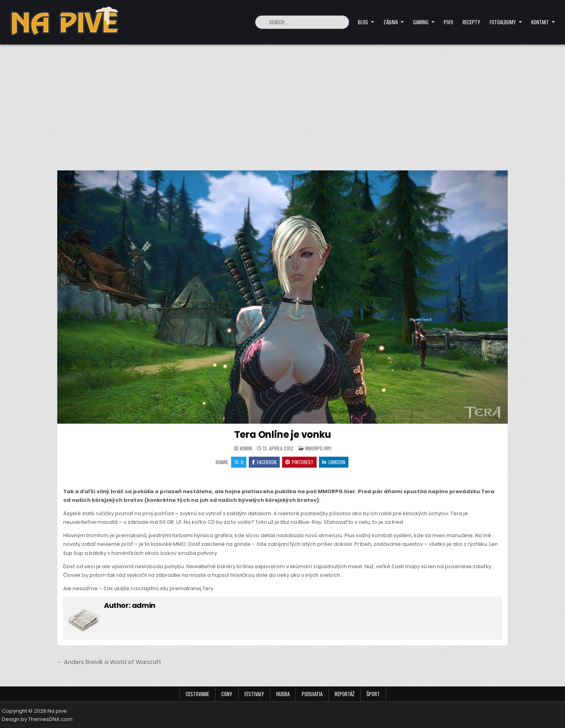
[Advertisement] (282, 103)
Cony (227, 694)
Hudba (283, 694)
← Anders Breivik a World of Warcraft (109, 662)
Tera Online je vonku (283, 434)
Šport (373, 694)
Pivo (448, 22)
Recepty (471, 22)
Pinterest (299, 462)
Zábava (391, 22)
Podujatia (312, 694)
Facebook (264, 462)
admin (246, 448)
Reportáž (344, 694)
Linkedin (334, 462)
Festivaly (254, 694)
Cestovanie (197, 694)
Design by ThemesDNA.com (37, 719)
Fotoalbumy (503, 22)
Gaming (421, 22)
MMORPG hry (318, 448)
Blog (363, 22)
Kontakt (540, 22)
